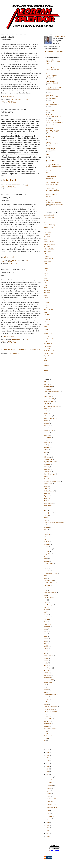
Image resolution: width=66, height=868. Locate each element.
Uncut (45, 361)
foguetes (46, 547)
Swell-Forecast (48, 344)
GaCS (45, 264)
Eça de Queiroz (48, 513)
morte (45, 629)
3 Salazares (47, 389)
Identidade (47, 561)
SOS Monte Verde (49, 709)
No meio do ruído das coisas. (53, 166)
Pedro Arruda (60, 36)
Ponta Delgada (48, 668)
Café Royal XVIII (8, 273)
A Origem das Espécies (52, 165)
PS (44, 687)
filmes (45, 539)
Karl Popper (47, 585)
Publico (46, 307)
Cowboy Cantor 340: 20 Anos (54, 117)
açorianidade (47, 396)
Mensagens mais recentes (8, 350)
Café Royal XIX (7, 197)
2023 (47, 758)
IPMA (45, 271)
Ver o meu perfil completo (53, 51)
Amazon (46, 220)
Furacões (46, 551)
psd (45, 692)
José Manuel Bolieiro (50, 583)
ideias (45, 559)
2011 (47, 833)
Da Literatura (50, 160)
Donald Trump (48, 506)
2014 (47, 825)
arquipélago (47, 425)
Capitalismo (47, 464)
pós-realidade (47, 675)
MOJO (46, 283)
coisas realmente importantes (52, 481)
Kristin (46, 588)
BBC (45, 230)
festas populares (48, 532)
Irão (45, 576)
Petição (46, 661)
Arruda (46, 428)
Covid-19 (46, 489)
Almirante (46, 404)
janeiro (50, 819)
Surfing (46, 329)
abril (49, 811)
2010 (47, 836)
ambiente (46, 408)
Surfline (46, 331)
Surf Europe (47, 324)
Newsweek (47, 290)
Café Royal (13, 103)
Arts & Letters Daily (49, 225)
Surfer (45, 327)
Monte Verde (47, 624)
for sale (48, 156)
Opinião (46, 644)
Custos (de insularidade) (52, 144)
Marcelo (46, 614)
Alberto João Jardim (49, 401)
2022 (47, 761)
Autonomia (47, 435)
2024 (47, 755)
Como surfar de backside (52, 184)
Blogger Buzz (50, 201)
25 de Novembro (48, 387)
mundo (46, 631)
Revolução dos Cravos (50, 695)
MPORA (46, 285)
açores (45, 394)
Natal (45, 636)
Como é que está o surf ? (53, 183)
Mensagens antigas (36, 350)
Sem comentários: (8, 101)
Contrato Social (48, 484)
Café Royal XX (7, 112)
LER (45, 276)
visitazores (47, 365)
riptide (45, 312)
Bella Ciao (47, 442)
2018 (47, 772)
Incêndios (46, 566)
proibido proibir (48, 682)
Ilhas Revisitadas (50, 138)
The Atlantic (47, 346)
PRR (45, 685)
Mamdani (46, 610)
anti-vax (46, 413)
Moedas (46, 622)
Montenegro (47, 627)
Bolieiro (46, 450)
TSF (45, 358)
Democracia (47, 493)
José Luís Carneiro (49, 580)
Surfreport (47, 336)
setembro (50, 785)
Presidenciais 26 (48, 680)
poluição (46, 665)
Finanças (46, 542)
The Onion (47, 348)
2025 (47, 752)
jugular (48, 154)
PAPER (46, 298)
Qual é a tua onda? (49, 310)
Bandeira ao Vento (51, 195)
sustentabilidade (48, 719)
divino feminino (48, 503)
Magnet (46, 278)
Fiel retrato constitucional (53, 69)
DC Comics (47, 247)
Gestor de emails (50, 111)
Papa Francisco (48, 651)
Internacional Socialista (50, 573)
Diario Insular (48, 251)
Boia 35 (48, 172)
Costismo (46, 486)
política (46, 663)
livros (45, 600)
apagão (46, 421)
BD (45, 440)
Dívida (46, 501)
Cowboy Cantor (50, 115)
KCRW (46, 273)
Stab (45, 322)
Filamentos (47, 534)
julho (49, 791)
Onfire (45, 295)
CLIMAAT (47, 237)
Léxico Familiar (50, 189)
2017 (47, 775)
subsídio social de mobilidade (52, 712)
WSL (45, 373)
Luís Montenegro (48, 605)
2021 (47, 763)
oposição (46, 646)
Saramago (46, 699)
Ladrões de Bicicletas (52, 68)
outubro (50, 783)
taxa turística (47, 724)
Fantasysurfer (47, 261)
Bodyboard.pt (47, 232)
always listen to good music (51, 406)
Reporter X (49, 142)
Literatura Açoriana (49, 597)
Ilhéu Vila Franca (48, 563)
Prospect (46, 305)
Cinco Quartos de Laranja (54, 87)
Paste (45, 300)
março (49, 813)
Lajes (45, 590)
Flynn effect (47, 544)
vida (45, 741)
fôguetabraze (50, 129)
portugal (46, 673)
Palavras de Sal (50, 81)
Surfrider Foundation (49, 339)
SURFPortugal (48, 334)
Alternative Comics (49, 217)
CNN (45, 239)
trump (45, 731)
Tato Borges (47, 721)
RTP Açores (47, 315)
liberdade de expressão (50, 593)
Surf (45, 714)
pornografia (47, 670)
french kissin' (50, 103)
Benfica (46, 445)
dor (45, 508)
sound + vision (50, 60)
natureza (46, 639)
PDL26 (46, 658)
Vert (45, 363)
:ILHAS (48, 136)
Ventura (46, 738)
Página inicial (23, 350)
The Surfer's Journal (49, 353)
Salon (45, 317)
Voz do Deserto (50, 148)
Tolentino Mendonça (49, 729)
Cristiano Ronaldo (49, 491)
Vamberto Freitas (48, 736)
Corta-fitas (49, 74)
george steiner (48, 554)
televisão (46, 726)
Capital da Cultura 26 (50, 462)
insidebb (46, 268)
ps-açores (46, 690)
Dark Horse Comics (49, 244)
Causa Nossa (49, 95)
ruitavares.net (50, 109)
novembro (50, 780)
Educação (46, 515)
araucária (46, 423)
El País (46, 254)
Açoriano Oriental (8, 97)
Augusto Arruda (48, 430)
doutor (45, 510)
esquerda (46, 527)
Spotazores (47, 319)
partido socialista (48, 656)
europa (46, 530)
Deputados (47, 496)
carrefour (46, 467)
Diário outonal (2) (50, 178)
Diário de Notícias (49, 249)
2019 (47, 769)
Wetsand (46, 368)
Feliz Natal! (49, 196)
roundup (46, 697)
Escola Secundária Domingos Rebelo (54, 523)
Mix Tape (46, 619)
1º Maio (46, 382)
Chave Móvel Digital (50, 474)
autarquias (47, 433)
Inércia (46, 568)
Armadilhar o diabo (51, 150)
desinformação (48, 498)
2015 (47, 822)
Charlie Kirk (47, 472)
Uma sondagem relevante (52, 104)
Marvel (46, 281)
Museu (46, 634)
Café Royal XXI (7, 37)
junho (49, 794)
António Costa (48, 416)
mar (45, 612)
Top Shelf (46, 356)
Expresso (46, 256)
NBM (45, 288)
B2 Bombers (47, 438)
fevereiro (50, 816)
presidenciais (47, 678)
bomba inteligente (51, 177)
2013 (47, 828)
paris (45, 653)
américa (46, 411)
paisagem (46, 648)
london (46, 602)
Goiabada (49, 171)
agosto (49, 788)
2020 (47, 766)
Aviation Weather (49, 227)
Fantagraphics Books (49, 259)
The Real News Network (51, 351)
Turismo (46, 733)
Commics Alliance (49, 242)
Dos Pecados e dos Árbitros (53, 190)
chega (45, 476)
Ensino (46, 520)
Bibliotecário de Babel (52, 121)
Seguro (46, 704)
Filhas (45, 537)
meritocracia (47, 617)
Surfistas (46, 716)
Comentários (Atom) (14, 354)
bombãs (46, 452)
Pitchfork (46, 302)
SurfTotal (46, 341)
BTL (45, 455)
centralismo (47, 469)
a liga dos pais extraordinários (52, 391)
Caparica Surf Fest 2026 (52, 83)
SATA (45, 702)
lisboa (45, 595)
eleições (46, 518)
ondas (45, 641)
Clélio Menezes (48, 479)
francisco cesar (48, 549)
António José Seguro (49, 418)
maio (49, 796)
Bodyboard (47, 447)
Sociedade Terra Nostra (50, 707)
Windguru (46, 370)
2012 (47, 831)
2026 (47, 750)
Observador (47, 293)
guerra (45, 556)
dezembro (50, 777)
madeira (46, 607)
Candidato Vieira (48, 459)
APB (45, 222)
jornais (46, 578)
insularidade (47, 571)
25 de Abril (47, 384)
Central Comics (48, 234)
